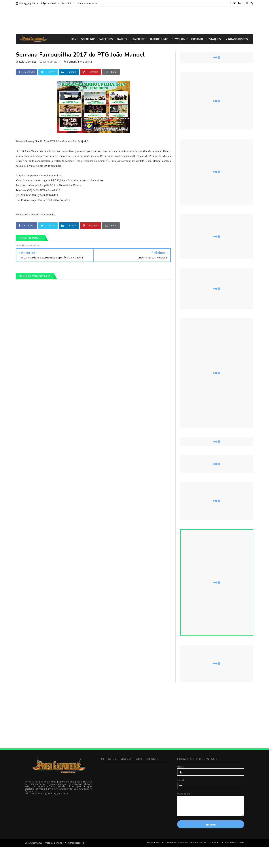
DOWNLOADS (180, 39)
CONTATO (197, 39)
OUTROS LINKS (159, 39)
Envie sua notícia (87, 3)
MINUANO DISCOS (237, 39)
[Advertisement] (137, 20)
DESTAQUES (213, 39)
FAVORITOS (139, 39)
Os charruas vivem (235, 843)
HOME (75, 39)
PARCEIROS (106, 39)
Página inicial (49, 3)
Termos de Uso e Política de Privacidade (186, 843)
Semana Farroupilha (79, 62)
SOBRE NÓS (88, 39)
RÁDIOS (122, 39)
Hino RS (67, 3)
